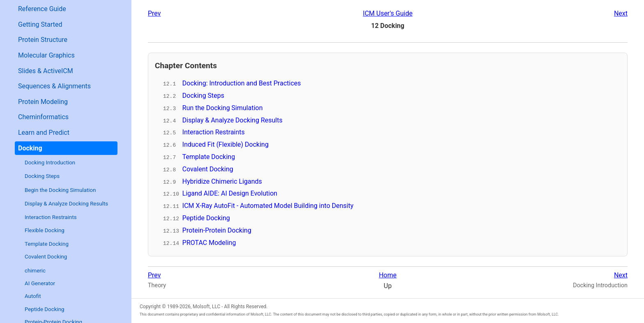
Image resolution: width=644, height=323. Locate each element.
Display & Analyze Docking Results (66, 204)
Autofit (33, 296)
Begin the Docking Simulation (60, 190)
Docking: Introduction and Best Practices (242, 83)
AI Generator (40, 283)
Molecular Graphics (46, 55)
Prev (154, 13)
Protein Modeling (43, 102)
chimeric (35, 271)
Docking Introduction (50, 163)
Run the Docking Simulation (223, 107)
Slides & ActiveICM (46, 71)
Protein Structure (43, 40)
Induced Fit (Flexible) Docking (225, 144)
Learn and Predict (44, 133)
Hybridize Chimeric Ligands (222, 181)
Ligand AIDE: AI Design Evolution (230, 193)
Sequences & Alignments (54, 86)
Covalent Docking (46, 257)
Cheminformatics (43, 117)
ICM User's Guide (388, 13)
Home (388, 274)
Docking (30, 148)
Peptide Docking (45, 309)
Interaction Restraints (51, 217)
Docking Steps (42, 176)
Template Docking (47, 244)
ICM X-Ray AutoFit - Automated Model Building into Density (268, 205)
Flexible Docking (45, 230)
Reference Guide (42, 9)
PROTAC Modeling (209, 241)
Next (621, 13)
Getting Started (40, 24)
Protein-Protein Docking (217, 229)
